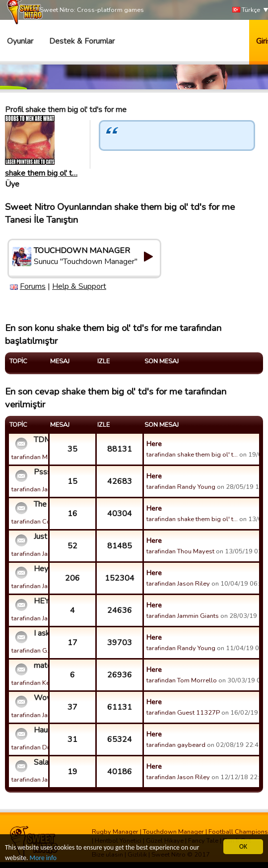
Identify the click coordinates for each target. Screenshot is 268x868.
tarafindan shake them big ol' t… (192, 455)
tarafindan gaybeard (176, 745)
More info (43, 858)
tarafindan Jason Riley (178, 584)
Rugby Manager (115, 832)
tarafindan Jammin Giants (48, 489)
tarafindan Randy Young (181, 487)
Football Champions (238, 832)
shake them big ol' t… (41, 173)
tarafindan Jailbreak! (40, 586)
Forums (33, 286)
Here (154, 444)
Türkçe (246, 10)
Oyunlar (20, 41)
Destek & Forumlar (82, 41)
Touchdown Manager (173, 832)
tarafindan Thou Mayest (180, 551)
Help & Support (79, 286)
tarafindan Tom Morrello (182, 680)
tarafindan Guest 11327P (183, 713)
